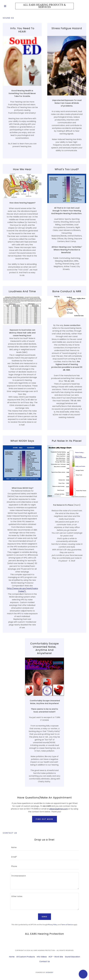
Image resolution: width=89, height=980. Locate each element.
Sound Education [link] (72, 957)
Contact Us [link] (45, 961)
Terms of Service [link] (67, 925)
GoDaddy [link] (50, 972)
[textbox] (44, 847)
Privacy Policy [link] (53, 925)
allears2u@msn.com (59, 809)
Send (45, 917)
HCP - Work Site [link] (56, 957)
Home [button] (12, 957)
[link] (44, 7)
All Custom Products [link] (26, 957)
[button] (9, 6)
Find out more (44, 819)
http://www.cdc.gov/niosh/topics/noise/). (23, 590)
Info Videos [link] (42, 957)
